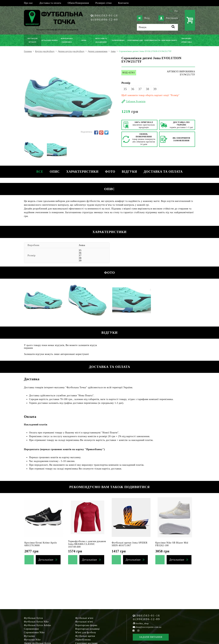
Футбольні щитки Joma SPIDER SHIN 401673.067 (130, 544)
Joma (82, 245)
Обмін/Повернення (78, 3)
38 (147, 89)
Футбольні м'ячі (84, 618)
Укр (171, 11)
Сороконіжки (31, 629)
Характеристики (82, 172)
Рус (176, 11)
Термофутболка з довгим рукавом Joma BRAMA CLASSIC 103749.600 (87, 544)
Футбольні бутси (33, 618)
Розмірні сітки (104, 3)
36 (133, 89)
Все (39, 172)
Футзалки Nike (32, 640)
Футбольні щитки (85, 636)
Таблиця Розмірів (136, 101)
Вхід (143, 18)
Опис (54, 172)
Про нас (28, 3)
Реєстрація (168, 18)
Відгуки (130, 172)
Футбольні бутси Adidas (38, 625)
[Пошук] (157, 27)
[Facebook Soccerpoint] (134, 631)
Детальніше (46, 560)
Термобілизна (83, 640)
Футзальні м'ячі (84, 622)
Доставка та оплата (50, 3)
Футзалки (29, 636)
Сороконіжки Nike (34, 632)
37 (140, 89)
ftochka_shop (142, 623)
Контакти (123, 3)
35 (125, 89)
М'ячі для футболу (86, 632)
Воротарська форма (86, 625)
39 (155, 89)
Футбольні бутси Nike (36, 622)
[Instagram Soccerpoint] (138, 631)
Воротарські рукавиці (88, 629)
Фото (110, 172)
